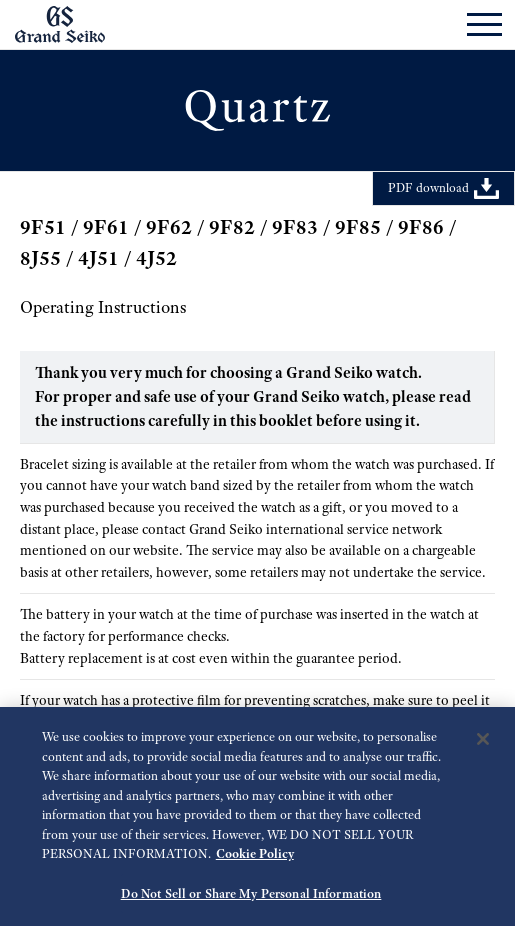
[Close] (483, 744)
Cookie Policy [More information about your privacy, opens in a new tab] (255, 858)
